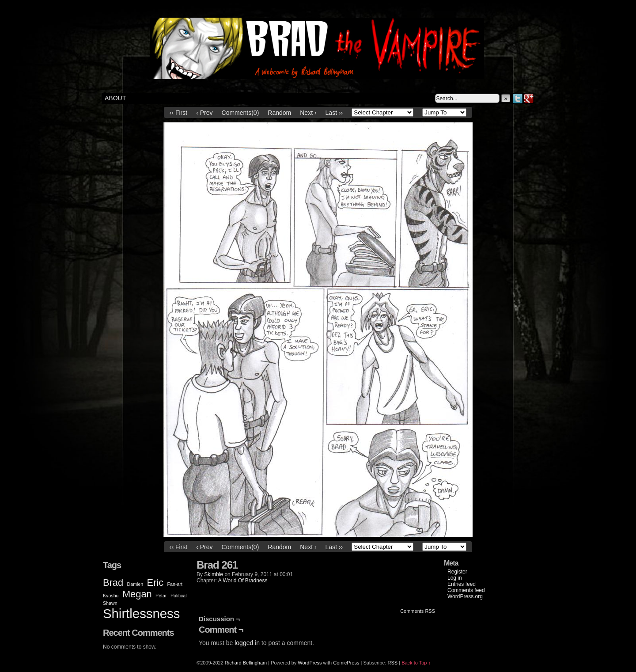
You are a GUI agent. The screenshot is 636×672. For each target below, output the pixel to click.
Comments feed (466, 590)
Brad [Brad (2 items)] (113, 583)
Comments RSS (418, 611)
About (115, 98)
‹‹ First (178, 113)
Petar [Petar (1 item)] (161, 596)
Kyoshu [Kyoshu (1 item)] (111, 596)
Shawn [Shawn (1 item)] (110, 603)
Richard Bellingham (246, 663)
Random (279, 113)
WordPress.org (465, 596)
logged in (247, 643)
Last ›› (334, 113)
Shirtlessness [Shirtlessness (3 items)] (141, 613)
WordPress (310, 663)
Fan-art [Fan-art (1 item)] (175, 584)
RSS (393, 663)
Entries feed (462, 584)
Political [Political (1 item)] (179, 596)
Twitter (518, 98)
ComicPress (346, 663)
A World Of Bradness (243, 581)
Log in (455, 578)
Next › (308, 113)
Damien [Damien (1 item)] (135, 584)
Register (457, 572)
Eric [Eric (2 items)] (155, 583)
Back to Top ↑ (416, 663)
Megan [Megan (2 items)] (137, 594)
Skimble (214, 574)
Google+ (529, 98)
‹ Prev (204, 113)
